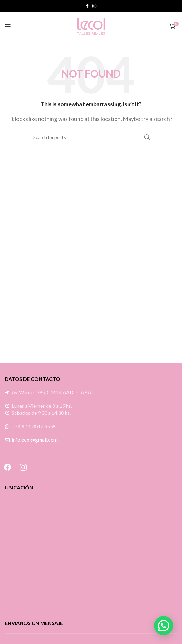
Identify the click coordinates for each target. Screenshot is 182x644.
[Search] (91, 137)
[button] (164, 626)
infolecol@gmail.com (35, 440)
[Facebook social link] (87, 6)
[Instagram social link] (94, 6)
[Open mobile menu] (8, 26)
